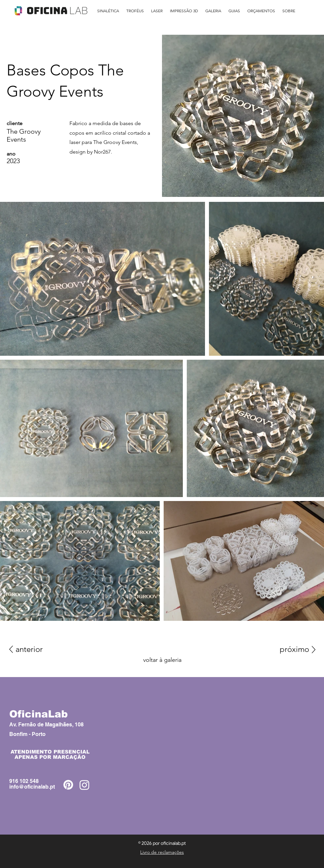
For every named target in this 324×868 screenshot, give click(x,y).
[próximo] (287, 649)
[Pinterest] (68, 785)
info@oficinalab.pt (32, 787)
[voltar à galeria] (162, 660)
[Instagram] (84, 785)
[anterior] (39, 649)
